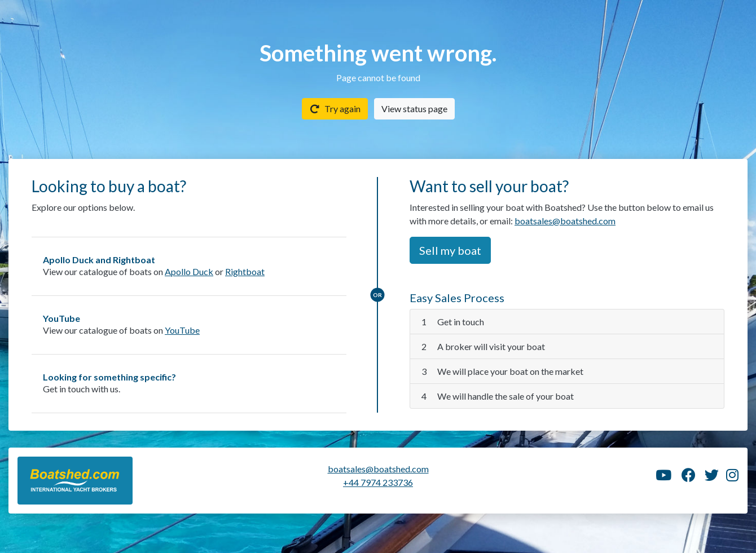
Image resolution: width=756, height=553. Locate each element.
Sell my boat (450, 250)
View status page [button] (414, 109)
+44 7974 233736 (378, 482)
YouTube (182, 330)
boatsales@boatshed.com (565, 221)
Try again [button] (335, 109)
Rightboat (245, 271)
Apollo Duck (189, 271)
